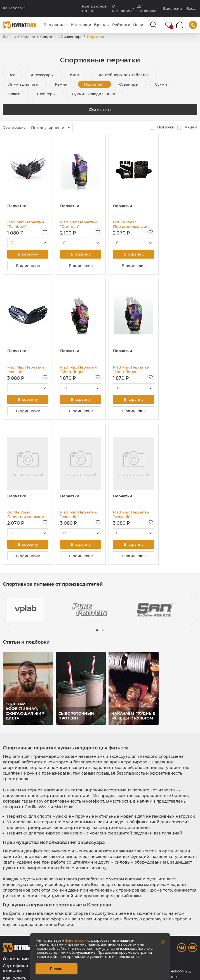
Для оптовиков (147, 8)
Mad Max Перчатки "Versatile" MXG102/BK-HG (131, 514)
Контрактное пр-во (94, 8)
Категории (81, 25)
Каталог (28, 37)
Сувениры (129, 84)
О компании (122, 8)
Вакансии (173, 8)
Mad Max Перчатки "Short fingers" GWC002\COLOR (78, 369)
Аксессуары (43, 75)
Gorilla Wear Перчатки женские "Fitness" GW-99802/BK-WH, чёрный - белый (131, 224)
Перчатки (94, 84)
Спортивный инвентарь (61, 37)
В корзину (28, 254)
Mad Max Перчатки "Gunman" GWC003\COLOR (78, 224)
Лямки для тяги (24, 84)
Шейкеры (47, 94)
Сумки (162, 84)
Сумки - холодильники (94, 94)
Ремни (62, 84)
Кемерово (12, 8)
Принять (57, 969)
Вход (191, 9)
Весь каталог (56, 25)
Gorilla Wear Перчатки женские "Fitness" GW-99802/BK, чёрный (26, 514)
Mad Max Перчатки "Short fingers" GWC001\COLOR (131, 369)
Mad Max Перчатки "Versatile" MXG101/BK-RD (26, 369)
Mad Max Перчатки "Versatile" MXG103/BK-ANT (78, 514)
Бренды (102, 25)
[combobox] (50, 128)
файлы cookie (77, 940)
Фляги (15, 94)
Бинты (77, 75)
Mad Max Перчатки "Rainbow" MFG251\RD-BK (26, 224)
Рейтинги (121, 25)
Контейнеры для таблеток (124, 75)
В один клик (28, 266)
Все (12, 75)
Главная (10, 37)
